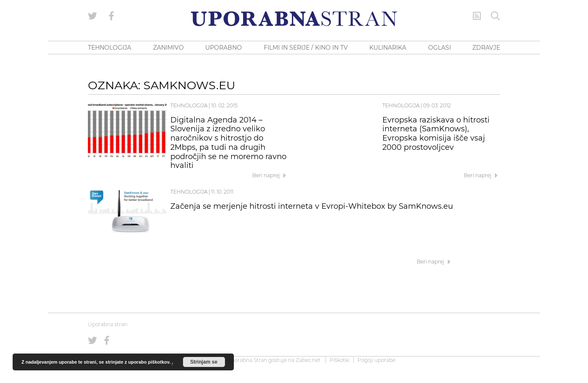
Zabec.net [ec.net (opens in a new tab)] (308, 360)
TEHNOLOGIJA (110, 48)
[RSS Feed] (477, 16)
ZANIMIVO (168, 48)
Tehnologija (189, 105)
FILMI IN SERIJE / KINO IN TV (306, 48)
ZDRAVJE (486, 48)
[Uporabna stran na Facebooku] (111, 16)
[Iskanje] (495, 16)
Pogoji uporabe (376, 360)
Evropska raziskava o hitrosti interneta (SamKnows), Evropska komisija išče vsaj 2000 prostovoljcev (436, 134)
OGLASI (440, 48)
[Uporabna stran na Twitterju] (93, 16)
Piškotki (340, 360)
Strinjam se (204, 362)
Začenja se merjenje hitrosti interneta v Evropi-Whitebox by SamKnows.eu (312, 206)
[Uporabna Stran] (294, 19)
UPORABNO (224, 48)
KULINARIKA (388, 48)
